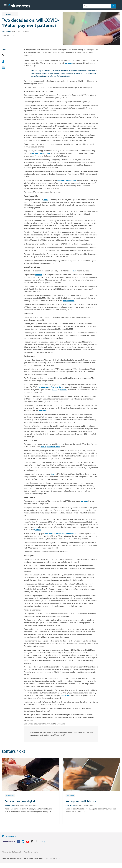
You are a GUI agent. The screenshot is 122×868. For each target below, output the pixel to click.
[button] (5, 6)
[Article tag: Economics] (10, 795)
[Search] (99, 6)
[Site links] (16, 836)
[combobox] (99, 6)
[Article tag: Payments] (70, 795)
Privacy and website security (12, 852)
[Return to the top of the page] (42, 842)
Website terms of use (32, 852)
